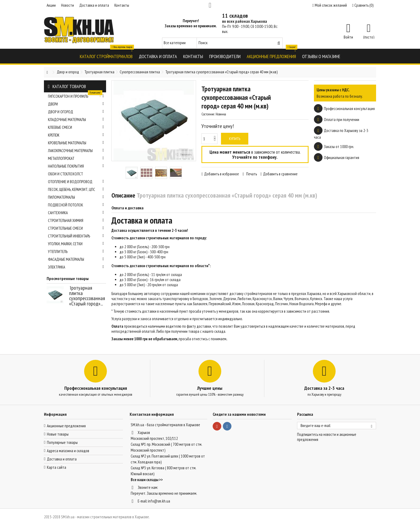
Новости (67, 5)
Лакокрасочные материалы (76, 151)
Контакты (122, 5)
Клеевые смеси (76, 127)
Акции (51, 5)
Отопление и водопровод (76, 182)
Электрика (76, 267)
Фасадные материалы (76, 259)
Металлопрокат (76, 158)
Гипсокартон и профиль (76, 96)
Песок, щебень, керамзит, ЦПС (76, 189)
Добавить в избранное (222, 174)
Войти (348, 37)
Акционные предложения (66, 426)
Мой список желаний (329, 5)
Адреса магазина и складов (68, 451)
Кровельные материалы (76, 143)
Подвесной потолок (76, 205)
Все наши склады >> (147, 480)
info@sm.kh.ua (159, 501)
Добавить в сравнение (280, 174)
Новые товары (58, 434)
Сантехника (76, 213)
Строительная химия (76, 220)
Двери (76, 104)
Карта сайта (57, 467)
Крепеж (76, 135)
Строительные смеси (76, 228)
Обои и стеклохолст (65, 174)
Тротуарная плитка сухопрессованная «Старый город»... (87, 296)
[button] (106, 56)
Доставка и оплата (94, 5)
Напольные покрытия (76, 166)
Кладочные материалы (76, 120)
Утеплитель (76, 252)
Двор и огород (76, 112)
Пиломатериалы (76, 197)
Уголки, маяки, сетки (76, 244)
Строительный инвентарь (76, 236)
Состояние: (208, 114)
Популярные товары (62, 442)
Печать (251, 174)
